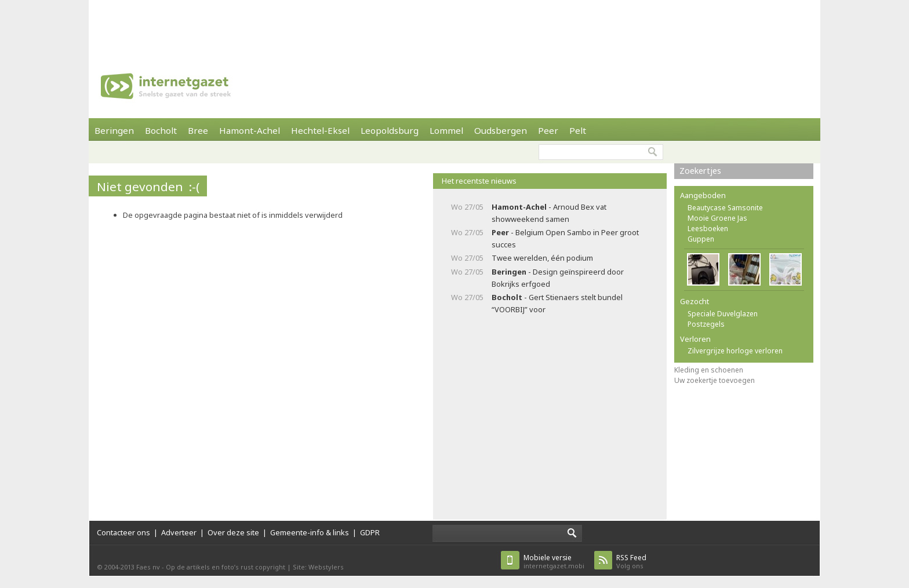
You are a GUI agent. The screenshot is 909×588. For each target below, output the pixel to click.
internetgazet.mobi (554, 562)
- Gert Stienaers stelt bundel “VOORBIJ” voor (557, 303)
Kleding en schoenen (709, 370)
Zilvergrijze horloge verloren (735, 351)
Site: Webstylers (318, 567)
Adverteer (179, 532)
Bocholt (161, 130)
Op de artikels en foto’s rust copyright (226, 567)
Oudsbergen (501, 130)
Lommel (446, 130)
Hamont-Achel (250, 130)
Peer (548, 130)
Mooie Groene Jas (717, 218)
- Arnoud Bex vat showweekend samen (549, 213)
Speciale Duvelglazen (723, 314)
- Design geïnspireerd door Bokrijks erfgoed (558, 278)
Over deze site (233, 532)
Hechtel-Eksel (320, 130)
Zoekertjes (700, 171)
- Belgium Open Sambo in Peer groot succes (565, 238)
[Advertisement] (454, 26)
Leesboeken (708, 229)
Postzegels (706, 324)
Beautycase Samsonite (725, 208)
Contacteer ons (123, 532)
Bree (198, 130)
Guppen (701, 239)
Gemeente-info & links (310, 532)
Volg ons (631, 562)
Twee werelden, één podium (542, 258)
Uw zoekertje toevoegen (715, 380)
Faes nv (148, 567)
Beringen (114, 130)
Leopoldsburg (390, 130)
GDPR (370, 532)
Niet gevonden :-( (148, 187)
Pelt (578, 130)
